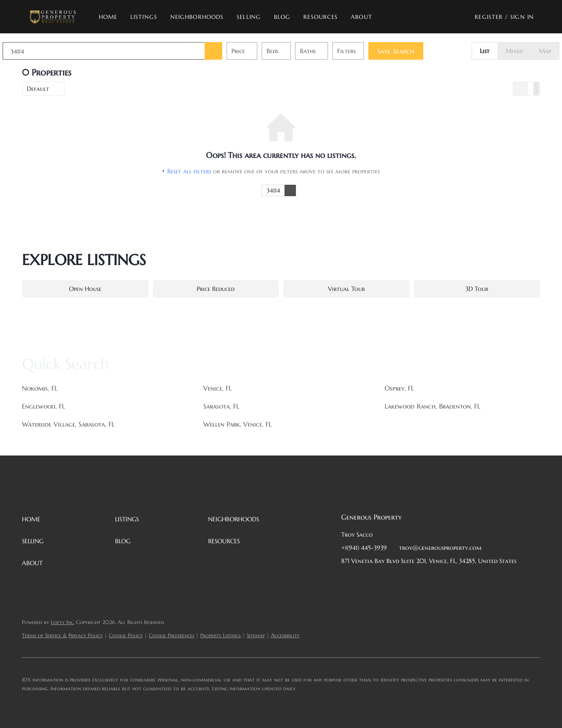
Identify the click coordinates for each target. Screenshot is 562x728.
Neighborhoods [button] (197, 17)
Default (38, 89)
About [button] (362, 17)
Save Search (415, 51)
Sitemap (256, 635)
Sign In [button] (522, 17)
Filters (366, 51)
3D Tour (477, 289)
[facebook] (348, 581)
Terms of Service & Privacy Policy (62, 635)
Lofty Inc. (63, 622)
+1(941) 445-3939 (364, 548)
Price (258, 51)
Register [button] (489, 17)
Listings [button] (144, 17)
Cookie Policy (126, 635)
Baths (327, 51)
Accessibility (285, 635)
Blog (282, 17)
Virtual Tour (346, 289)
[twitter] (383, 581)
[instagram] (418, 581)
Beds (292, 51)
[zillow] (400, 581)
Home (108, 17)
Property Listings (220, 635)
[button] (52, 17)
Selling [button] (249, 17)
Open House (85, 289)
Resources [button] (321, 17)
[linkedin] (365, 581)
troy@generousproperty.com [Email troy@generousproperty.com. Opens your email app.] (440, 548)
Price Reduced (216, 289)
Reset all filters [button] (189, 171)
